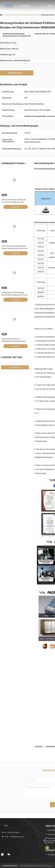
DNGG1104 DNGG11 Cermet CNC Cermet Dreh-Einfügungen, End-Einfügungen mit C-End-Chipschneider (15, 202)
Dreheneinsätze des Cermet (29, 15)
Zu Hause (25, 6)
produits (14, 15)
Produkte (38, 6)
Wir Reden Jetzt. (17, 73)
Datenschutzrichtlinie (10, 866)
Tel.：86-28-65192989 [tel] (10, 833)
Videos (50, 6)
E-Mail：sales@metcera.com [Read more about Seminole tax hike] (13, 837)
